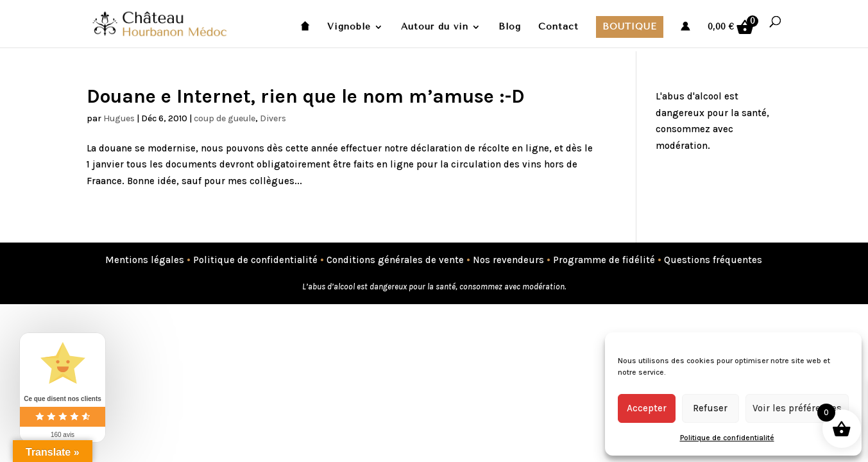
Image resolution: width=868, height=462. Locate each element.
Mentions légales (145, 260)
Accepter (647, 408)
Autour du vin (435, 27)
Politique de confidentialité (727, 438)
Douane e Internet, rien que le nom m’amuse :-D (306, 96)
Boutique (630, 27)
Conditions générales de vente (395, 260)
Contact (558, 27)
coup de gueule (225, 118)
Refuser (710, 408)
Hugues (119, 118)
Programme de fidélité (604, 260)
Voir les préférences (797, 408)
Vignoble (349, 27)
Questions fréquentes (713, 260)
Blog (510, 27)
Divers (273, 118)
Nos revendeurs (508, 260)
